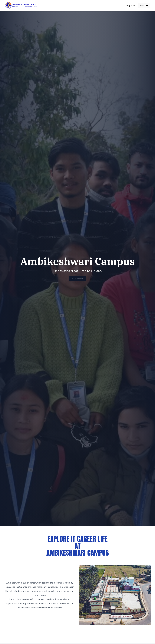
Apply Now (130, 5)
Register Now (77, 279)
